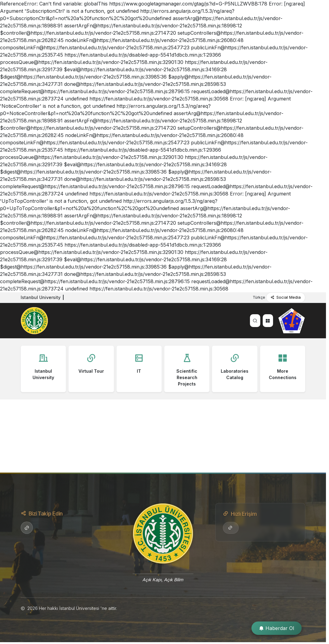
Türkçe (259, 297)
